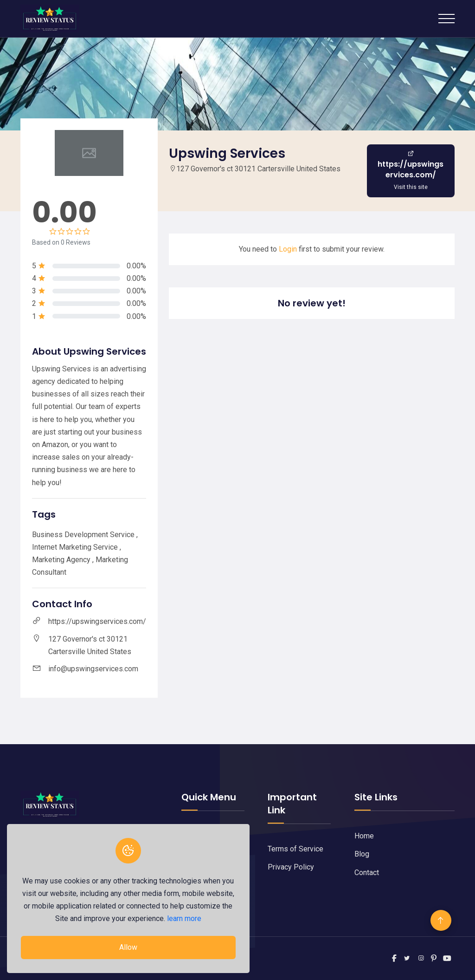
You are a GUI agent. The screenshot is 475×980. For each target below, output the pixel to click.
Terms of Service (295, 849)
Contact (367, 873)
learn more (184, 918)
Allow (128, 947)
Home (364, 836)
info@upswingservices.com (93, 669)
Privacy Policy (291, 867)
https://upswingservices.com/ (97, 621)
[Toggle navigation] (446, 19)
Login (288, 249)
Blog (362, 854)
